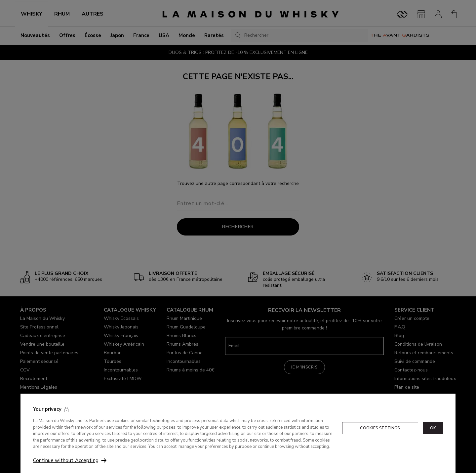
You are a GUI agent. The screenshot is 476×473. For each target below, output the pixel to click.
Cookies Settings (380, 448)
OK (433, 448)
